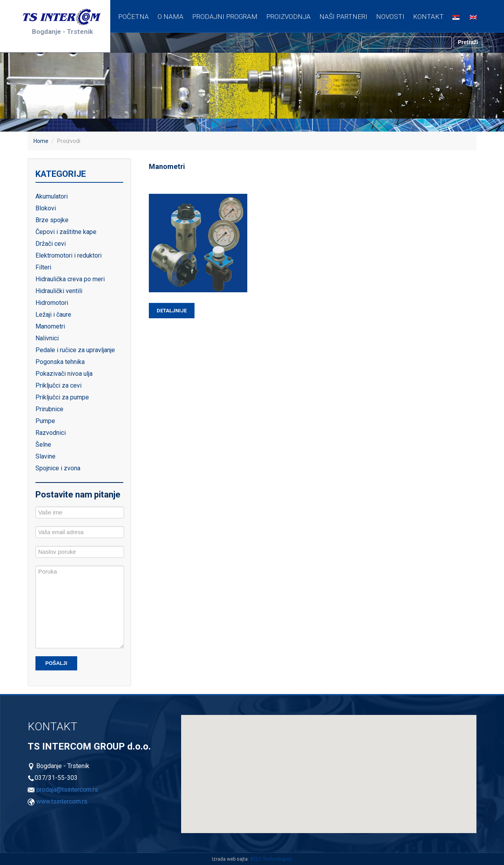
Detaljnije (172, 311)
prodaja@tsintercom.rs (67, 790)
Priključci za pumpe (62, 397)
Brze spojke (52, 220)
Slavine (45, 456)
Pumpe (45, 421)
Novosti (390, 17)
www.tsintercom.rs (62, 801)
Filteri (43, 267)
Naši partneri (343, 17)
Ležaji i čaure (53, 315)
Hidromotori (52, 303)
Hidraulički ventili (59, 291)
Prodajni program (225, 17)
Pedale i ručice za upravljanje (75, 350)
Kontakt (428, 17)
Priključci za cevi (58, 385)
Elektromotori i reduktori (69, 255)
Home (41, 141)
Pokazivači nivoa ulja (64, 374)
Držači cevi (51, 244)
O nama (170, 17)
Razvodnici (51, 433)
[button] (294, 769)
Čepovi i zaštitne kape (66, 232)
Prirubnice (49, 409)
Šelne (43, 445)
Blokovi (46, 208)
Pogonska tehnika (60, 362)
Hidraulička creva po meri (70, 279)
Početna (133, 17)
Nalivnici (47, 338)
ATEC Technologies (271, 859)
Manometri (50, 326)
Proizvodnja (288, 17)
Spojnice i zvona (58, 468)
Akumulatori (52, 196)
